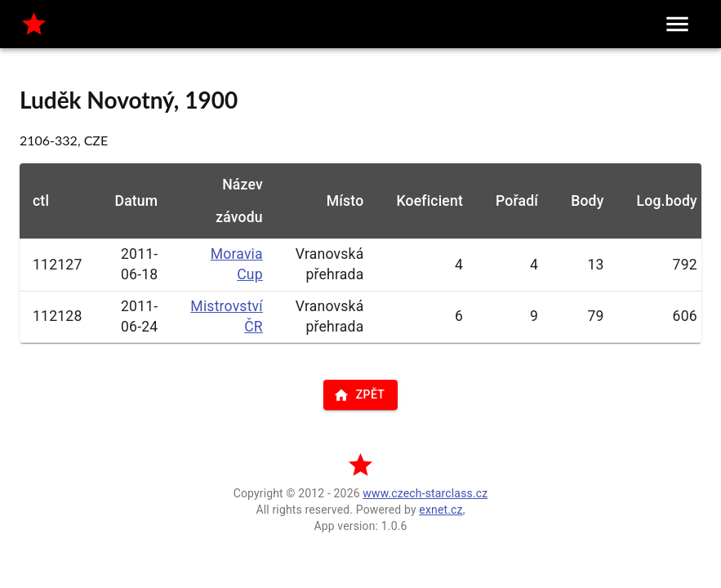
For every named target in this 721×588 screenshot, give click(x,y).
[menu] (677, 24)
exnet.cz (441, 510)
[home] (34, 24)
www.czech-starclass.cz (425, 493)
